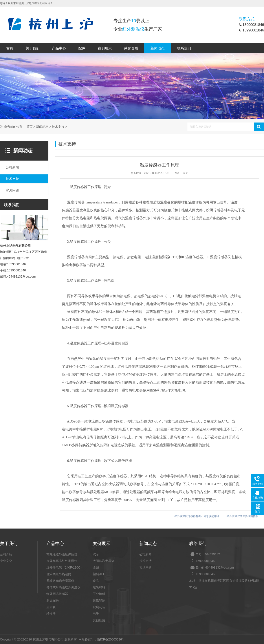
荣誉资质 (131, 48)
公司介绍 (6, 554)
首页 (10, 48)
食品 (96, 581)
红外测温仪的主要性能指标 (242, 516)
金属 (96, 567)
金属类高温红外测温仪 (62, 561)
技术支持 (58, 127)
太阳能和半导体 (104, 561)
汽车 (96, 554)
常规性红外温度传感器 (62, 554)
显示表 (51, 607)
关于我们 (33, 48)
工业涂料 (99, 594)
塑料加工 (99, 574)
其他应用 (99, 620)
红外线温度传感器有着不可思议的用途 (197, 516)
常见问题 (145, 567)
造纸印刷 (99, 600)
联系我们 (184, 48)
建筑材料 (99, 587)
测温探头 (53, 600)
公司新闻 (145, 554)
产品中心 (59, 48)
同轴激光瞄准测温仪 (60, 581)
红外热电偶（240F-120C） (65, 567)
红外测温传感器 (57, 594)
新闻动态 (158, 48)
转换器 (51, 614)
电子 (96, 614)
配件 (82, 48)
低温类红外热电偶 (59, 574)
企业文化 (6, 561)
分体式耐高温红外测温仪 (63, 587)
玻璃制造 (99, 607)
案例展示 (105, 48)
